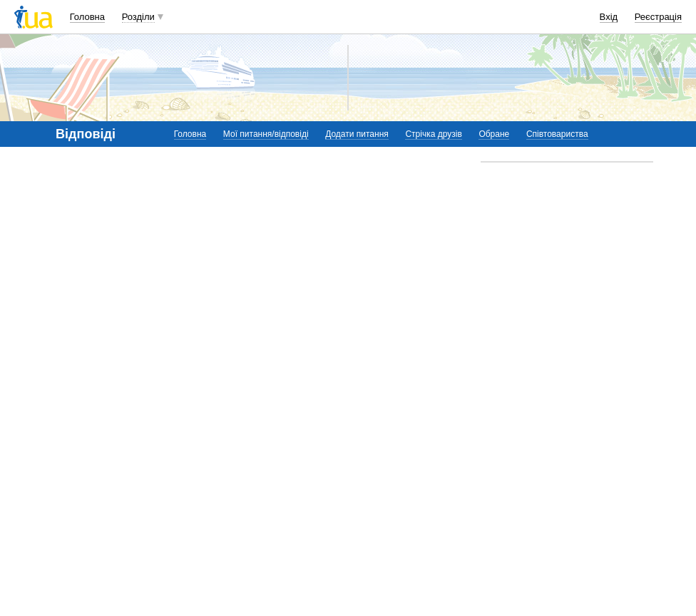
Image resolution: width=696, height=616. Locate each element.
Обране (494, 134)
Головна (87, 17)
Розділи (138, 17)
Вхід (609, 17)
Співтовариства (557, 134)
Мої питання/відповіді (266, 134)
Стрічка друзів (433, 134)
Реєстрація (658, 17)
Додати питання (357, 134)
